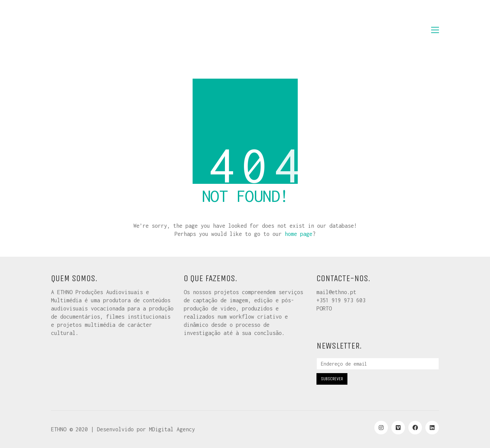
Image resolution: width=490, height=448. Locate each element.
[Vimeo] (398, 428)
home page (299, 234)
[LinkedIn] (432, 428)
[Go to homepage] (85, 30)
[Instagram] (381, 428)
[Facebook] (415, 428)
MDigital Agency (172, 429)
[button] (435, 30)
